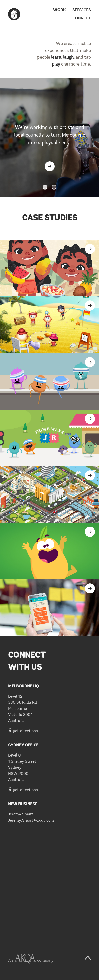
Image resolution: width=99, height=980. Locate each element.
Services (82, 10)
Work (60, 10)
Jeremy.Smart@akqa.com (31, 821)
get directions (23, 731)
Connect (82, 18)
